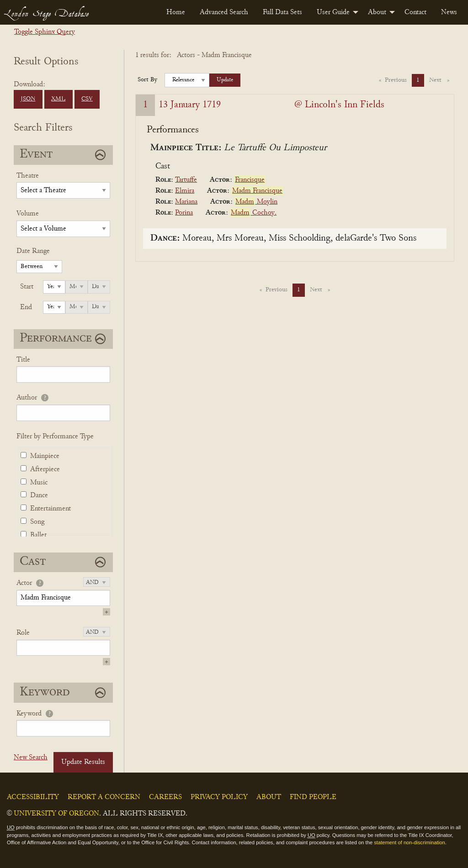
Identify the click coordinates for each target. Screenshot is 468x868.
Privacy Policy (219, 797)
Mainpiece (45, 456)
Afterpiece (45, 469)
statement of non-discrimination (409, 842)
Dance (39, 495)
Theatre (28, 176)
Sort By (147, 80)
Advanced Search (224, 12)
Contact (415, 12)
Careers (165, 797)
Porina (184, 213)
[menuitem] (176, 12)
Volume (28, 214)
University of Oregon (56, 814)
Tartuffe (186, 180)
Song (37, 522)
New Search (31, 758)
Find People (313, 797)
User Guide (333, 12)
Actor (24, 583)
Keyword (29, 714)
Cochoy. (253, 213)
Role (23, 633)
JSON (28, 99)
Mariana (186, 202)
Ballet (38, 535)
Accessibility (33, 797)
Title (23, 360)
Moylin (256, 202)
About (377, 12)
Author (27, 398)
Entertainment (51, 509)
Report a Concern (104, 797)
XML (58, 99)
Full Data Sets (282, 12)
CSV (87, 99)
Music (39, 483)
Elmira (185, 191)
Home (176, 12)
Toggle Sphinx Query (45, 32)
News (449, 12)
